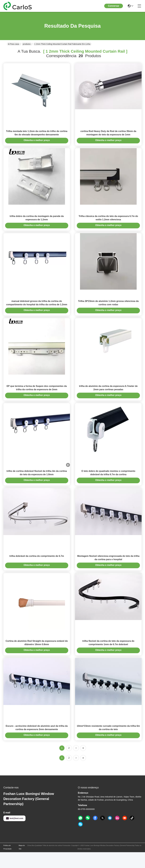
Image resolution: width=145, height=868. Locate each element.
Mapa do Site (22, 863)
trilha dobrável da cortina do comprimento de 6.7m (37, 568)
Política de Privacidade (7, 863)
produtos (27, 44)
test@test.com (14, 834)
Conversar (113, 6)
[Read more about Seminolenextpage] (76, 774)
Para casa (13, 44)
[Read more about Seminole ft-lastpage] (83, 774)
